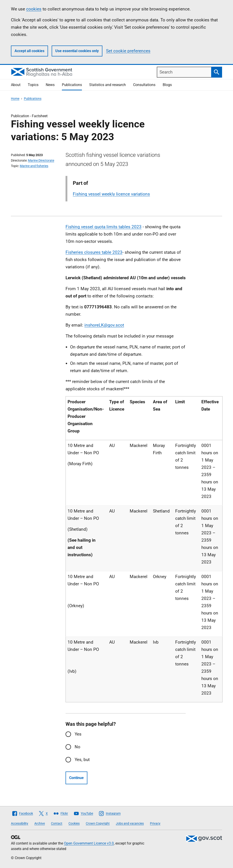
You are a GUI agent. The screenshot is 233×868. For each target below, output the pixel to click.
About (16, 85)
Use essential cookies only (77, 51)
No (77, 747)
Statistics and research (108, 85)
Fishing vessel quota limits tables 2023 (104, 227)
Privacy (155, 823)
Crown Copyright (98, 823)
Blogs (167, 85)
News (50, 85)
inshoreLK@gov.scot (104, 325)
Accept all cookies (29, 51)
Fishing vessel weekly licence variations (111, 194)
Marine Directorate (41, 160)
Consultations (144, 85)
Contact (57, 823)
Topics (33, 85)
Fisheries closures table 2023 (94, 252)
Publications (72, 85)
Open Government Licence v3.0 (89, 843)
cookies (34, 9)
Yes (78, 734)
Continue (76, 778)
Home (15, 99)
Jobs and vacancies (130, 823)
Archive (40, 823)
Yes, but (82, 760)
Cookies (74, 823)
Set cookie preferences (128, 51)
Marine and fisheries (34, 166)
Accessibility (20, 823)
